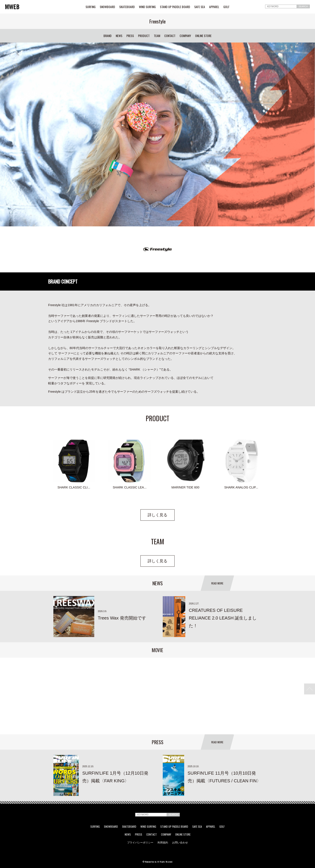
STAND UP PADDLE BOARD (175, 7)
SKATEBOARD (127, 7)
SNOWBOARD (107, 7)
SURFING (91, 7)
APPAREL (214, 7)
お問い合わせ (180, 842)
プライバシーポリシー (140, 842)
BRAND (108, 36)
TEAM (157, 36)
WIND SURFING (147, 7)
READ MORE (217, 583)
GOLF (226, 7)
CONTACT (170, 36)
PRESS (130, 36)
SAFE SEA (200, 7)
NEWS (119, 36)
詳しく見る (157, 515)
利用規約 (163, 842)
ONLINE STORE (203, 36)
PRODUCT (144, 36)
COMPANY (185, 36)
